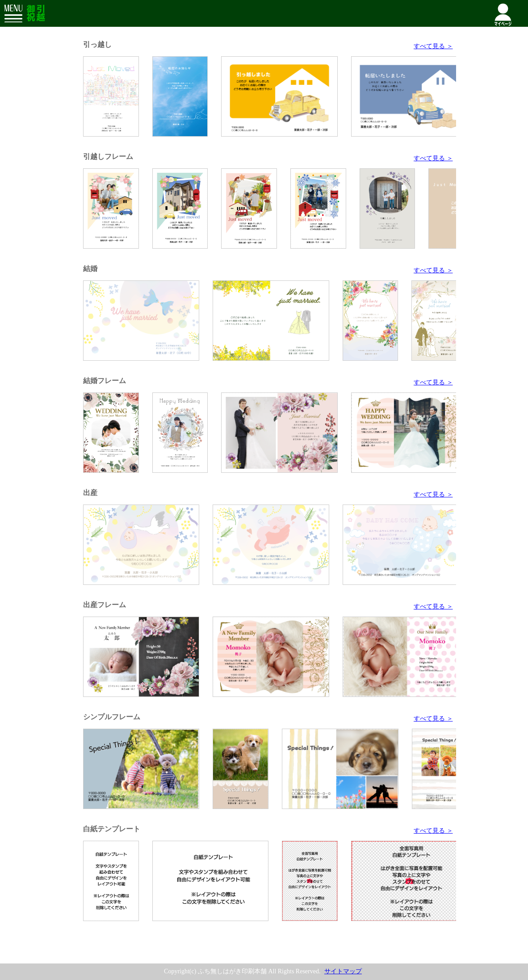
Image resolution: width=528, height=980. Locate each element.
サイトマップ (343, 971)
